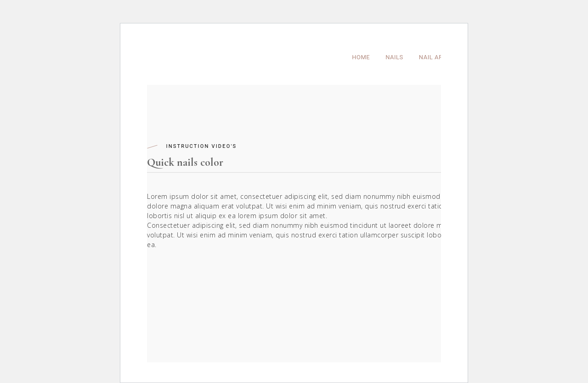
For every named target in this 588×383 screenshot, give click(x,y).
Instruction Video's (201, 146)
